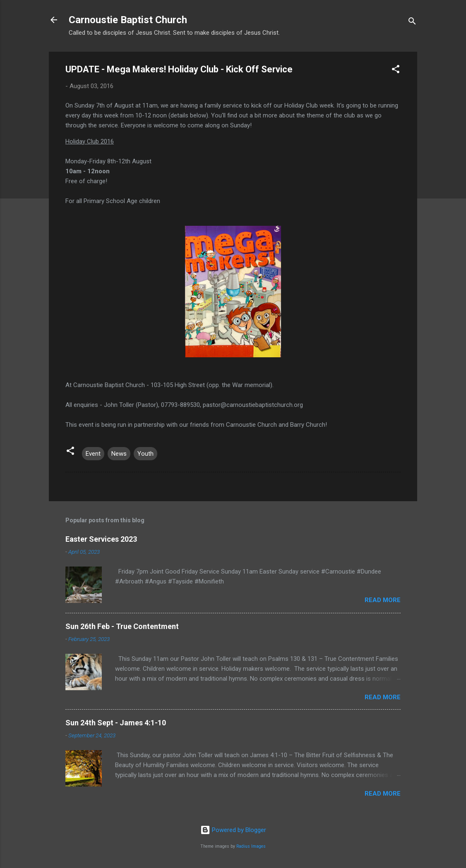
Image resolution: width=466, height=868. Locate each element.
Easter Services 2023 (101, 539)
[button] (396, 71)
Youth (145, 454)
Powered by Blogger (233, 830)
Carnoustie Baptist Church (128, 20)
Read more (383, 600)
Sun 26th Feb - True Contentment (122, 626)
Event (93, 454)
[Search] (412, 23)
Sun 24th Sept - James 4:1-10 (116, 723)
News (119, 454)
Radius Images (251, 846)
